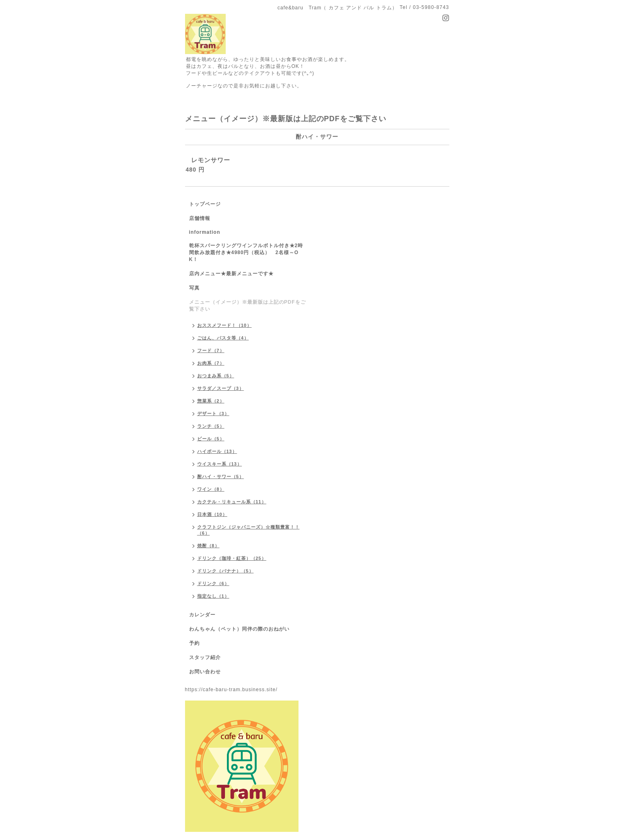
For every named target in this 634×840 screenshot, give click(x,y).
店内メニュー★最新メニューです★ (231, 274)
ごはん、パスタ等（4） (223, 338)
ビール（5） (211, 439)
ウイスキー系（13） (220, 464)
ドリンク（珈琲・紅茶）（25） (232, 558)
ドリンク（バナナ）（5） (225, 571)
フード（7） (211, 350)
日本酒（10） (212, 514)
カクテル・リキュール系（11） (232, 502)
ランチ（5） (211, 426)
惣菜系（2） (211, 401)
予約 (194, 643)
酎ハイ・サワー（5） (221, 477)
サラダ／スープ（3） (221, 388)
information (205, 232)
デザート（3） (213, 413)
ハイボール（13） (217, 451)
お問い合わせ (205, 672)
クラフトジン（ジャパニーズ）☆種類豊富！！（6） (248, 530)
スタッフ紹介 (205, 657)
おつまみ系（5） (216, 376)
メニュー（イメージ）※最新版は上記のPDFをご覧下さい (247, 306)
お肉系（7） (211, 363)
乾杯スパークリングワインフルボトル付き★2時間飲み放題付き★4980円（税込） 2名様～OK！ (246, 252)
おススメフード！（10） (224, 325)
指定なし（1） (213, 596)
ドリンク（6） (213, 583)
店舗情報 (200, 218)
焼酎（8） (208, 546)
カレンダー (202, 615)
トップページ (205, 204)
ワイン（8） (211, 489)
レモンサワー (211, 160)
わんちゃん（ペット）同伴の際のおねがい (239, 629)
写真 (194, 288)
